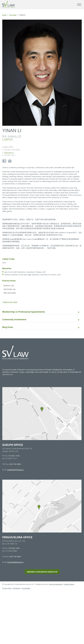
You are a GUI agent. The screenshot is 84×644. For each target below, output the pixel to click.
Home (4, 15)
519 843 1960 (14, 548)
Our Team (13, 15)
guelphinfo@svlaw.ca (15, 470)
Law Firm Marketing (56, 584)
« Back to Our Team (10, 302)
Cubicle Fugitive (69, 584)
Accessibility (26, 588)
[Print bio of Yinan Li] (10, 161)
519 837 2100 (14, 456)
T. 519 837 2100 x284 (11, 150)
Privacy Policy (7, 588)
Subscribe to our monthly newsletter (42, 572)
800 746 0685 (15, 464)
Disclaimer (17, 588)
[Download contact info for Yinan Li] (4, 161)
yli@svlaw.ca (9, 152)
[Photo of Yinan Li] (42, 73)
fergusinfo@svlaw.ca (15, 562)
